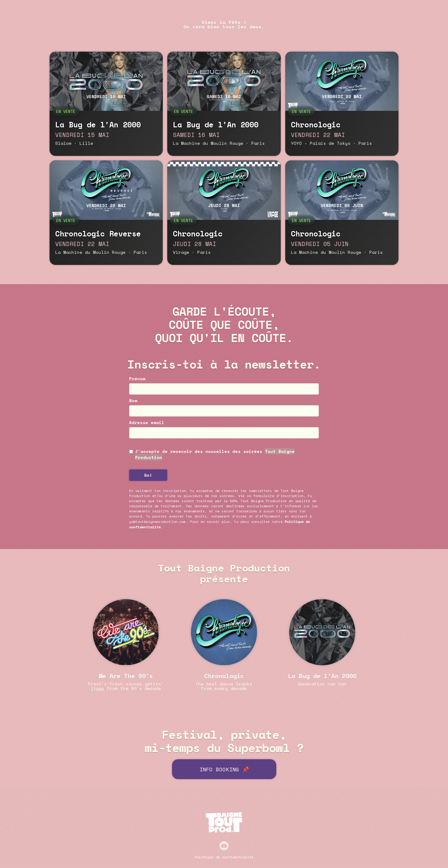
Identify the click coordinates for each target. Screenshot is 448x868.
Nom (133, 401)
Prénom (137, 379)
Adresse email (147, 423)
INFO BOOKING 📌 (224, 769)
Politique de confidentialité (224, 857)
